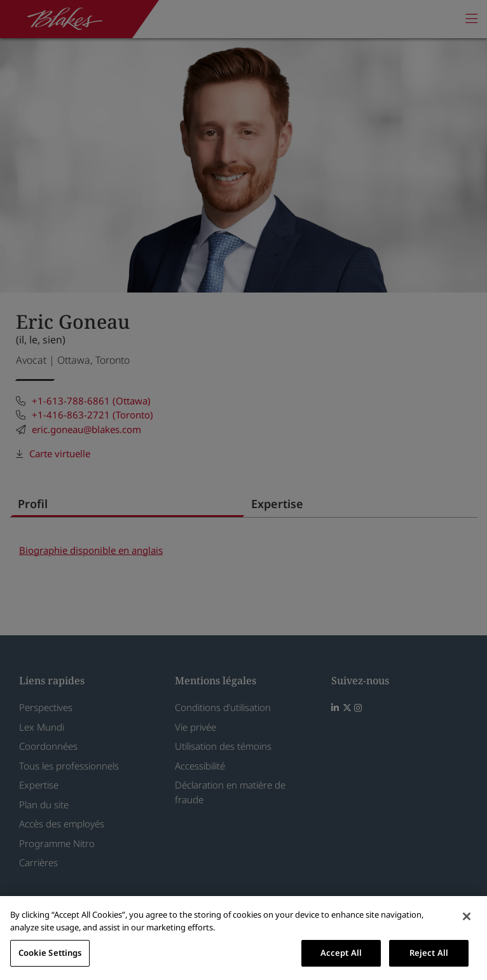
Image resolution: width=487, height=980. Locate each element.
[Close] (467, 916)
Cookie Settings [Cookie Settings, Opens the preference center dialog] (50, 953)
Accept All (341, 953)
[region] (243, 938)
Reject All (429, 953)
